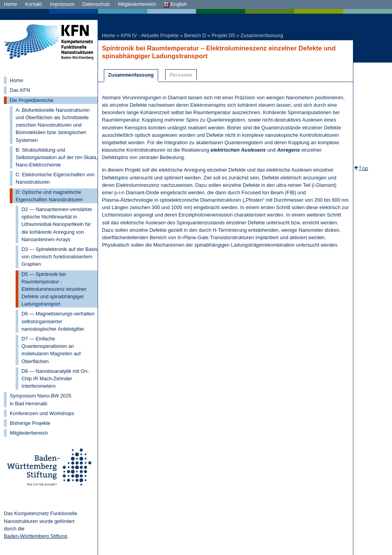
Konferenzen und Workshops (42, 413)
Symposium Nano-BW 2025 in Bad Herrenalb (41, 399)
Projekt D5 (223, 35)
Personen (181, 75)
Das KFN (20, 90)
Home (11, 4)
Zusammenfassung (262, 35)
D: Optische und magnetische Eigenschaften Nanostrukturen (49, 196)
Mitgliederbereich (137, 4)
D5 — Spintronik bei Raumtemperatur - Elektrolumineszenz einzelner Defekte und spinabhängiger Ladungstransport (54, 289)
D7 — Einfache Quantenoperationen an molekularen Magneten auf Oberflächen (51, 350)
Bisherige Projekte (30, 423)
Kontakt (33, 4)
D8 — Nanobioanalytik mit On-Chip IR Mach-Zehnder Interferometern (55, 379)
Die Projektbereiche (32, 100)
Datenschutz (96, 4)
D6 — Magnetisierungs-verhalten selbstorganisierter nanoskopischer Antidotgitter (58, 321)
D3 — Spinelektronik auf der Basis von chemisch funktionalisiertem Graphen (60, 257)
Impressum (62, 4)
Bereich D (195, 35)
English (175, 4)
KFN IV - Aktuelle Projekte (150, 35)
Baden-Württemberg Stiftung (36, 536)
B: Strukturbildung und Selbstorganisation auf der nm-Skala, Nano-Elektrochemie (57, 157)
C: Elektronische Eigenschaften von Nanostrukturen (55, 178)
